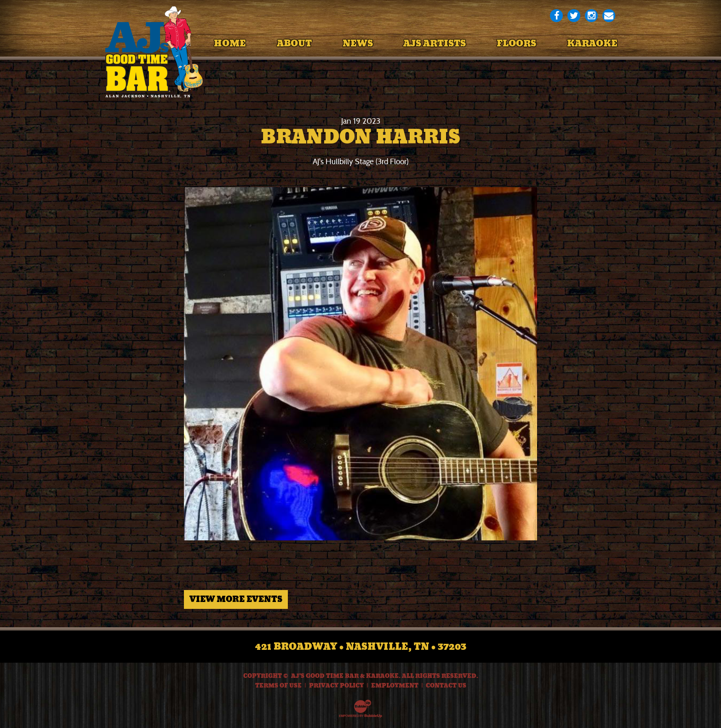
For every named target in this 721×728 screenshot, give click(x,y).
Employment (395, 686)
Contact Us (446, 686)
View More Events (236, 599)
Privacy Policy (336, 686)
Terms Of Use (278, 686)
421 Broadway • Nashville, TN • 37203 (361, 647)
